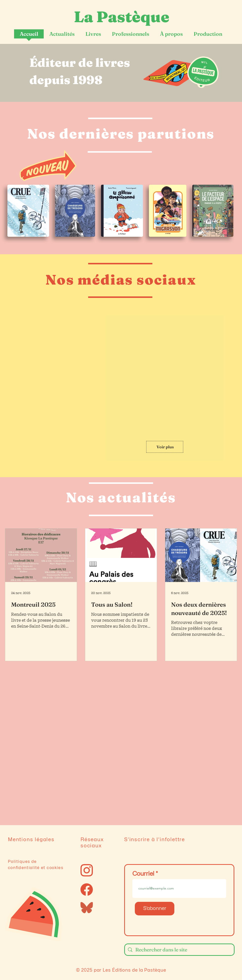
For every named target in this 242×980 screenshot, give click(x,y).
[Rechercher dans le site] (179, 950)
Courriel (143, 874)
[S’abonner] (155, 909)
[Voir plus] (165, 447)
